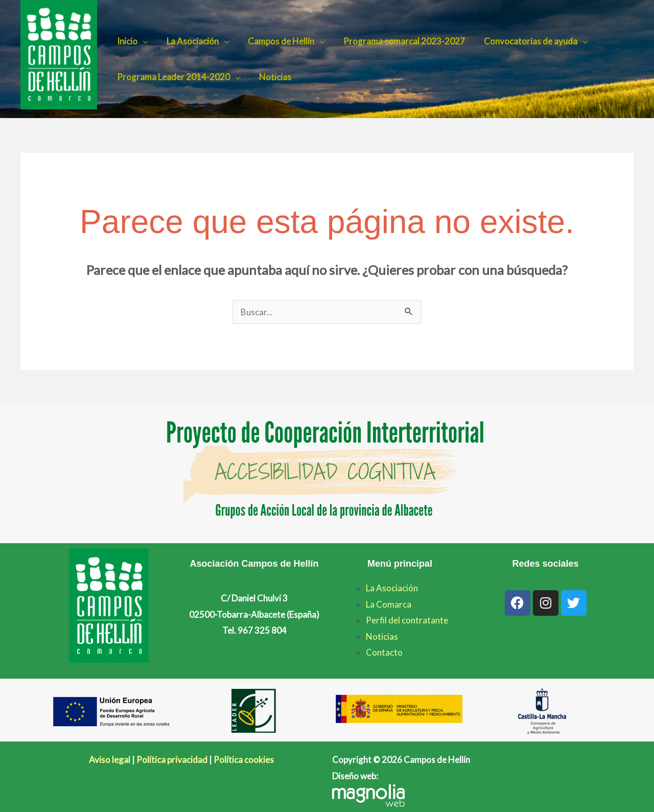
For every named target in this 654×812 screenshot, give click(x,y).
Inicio (126, 41)
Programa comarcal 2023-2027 (399, 41)
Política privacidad (172, 760)
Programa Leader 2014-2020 (172, 77)
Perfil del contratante (407, 620)
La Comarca (389, 604)
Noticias (273, 77)
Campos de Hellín (277, 41)
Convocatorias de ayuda (523, 41)
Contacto (384, 652)
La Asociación (190, 41)
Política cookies (244, 760)
